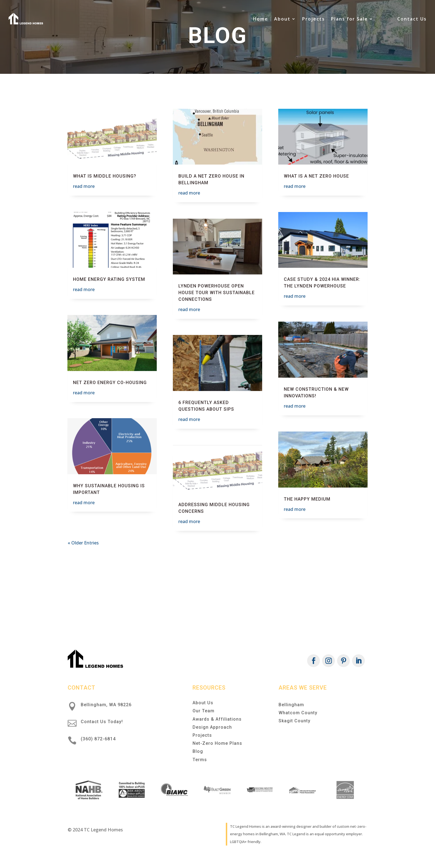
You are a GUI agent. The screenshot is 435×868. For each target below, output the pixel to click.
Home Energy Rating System (109, 279)
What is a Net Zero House (316, 176)
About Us (203, 703)
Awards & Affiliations (217, 719)
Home (261, 19)
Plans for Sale (349, 19)
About (282, 19)
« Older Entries (83, 543)
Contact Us (412, 19)
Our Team (203, 711)
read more (84, 186)
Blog (385, 19)
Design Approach (212, 727)
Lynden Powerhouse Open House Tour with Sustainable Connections (217, 293)
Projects (313, 19)
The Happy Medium (307, 499)
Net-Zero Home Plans (217, 743)
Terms (200, 760)
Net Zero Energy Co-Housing (110, 383)
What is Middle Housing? (105, 176)
